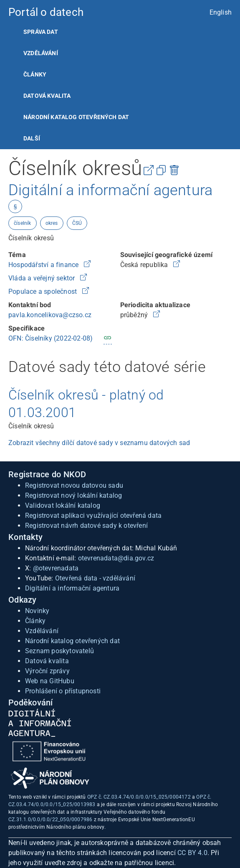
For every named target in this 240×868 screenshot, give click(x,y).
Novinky (37, 611)
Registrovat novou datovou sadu (74, 485)
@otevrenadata (56, 568)
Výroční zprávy (47, 671)
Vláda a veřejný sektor (43, 278)
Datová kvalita (47, 96)
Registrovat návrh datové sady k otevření (86, 526)
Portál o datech (46, 12)
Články (35, 74)
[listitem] (120, 32)
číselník (23, 223)
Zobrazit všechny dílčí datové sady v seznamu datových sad (99, 443)
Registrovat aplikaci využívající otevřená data (93, 515)
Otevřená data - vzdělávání (95, 578)
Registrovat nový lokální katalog (73, 495)
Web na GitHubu (50, 681)
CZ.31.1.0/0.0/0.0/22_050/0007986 (50, 820)
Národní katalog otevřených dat (72, 641)
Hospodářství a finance (44, 265)
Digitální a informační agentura (72, 588)
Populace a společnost (43, 291)
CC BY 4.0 (192, 853)
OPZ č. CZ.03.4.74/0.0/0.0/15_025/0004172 (139, 797)
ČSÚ (77, 223)
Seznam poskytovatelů (59, 651)
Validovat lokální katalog (63, 505)
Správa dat (41, 32)
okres (52, 223)
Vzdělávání (41, 53)
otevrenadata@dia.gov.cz (116, 558)
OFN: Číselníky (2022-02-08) (51, 338)
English (221, 12)
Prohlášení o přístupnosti (63, 691)
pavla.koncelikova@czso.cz (50, 315)
